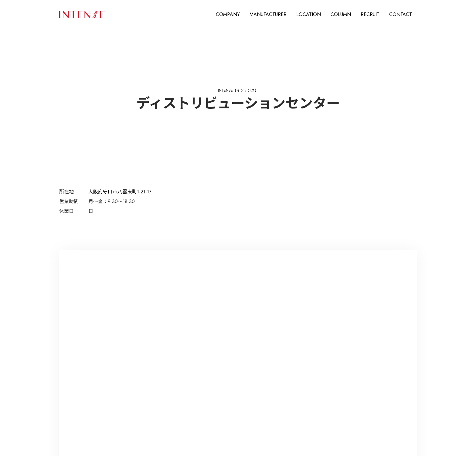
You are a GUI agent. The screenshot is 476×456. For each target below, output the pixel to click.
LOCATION (309, 14)
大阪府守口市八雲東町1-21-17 (120, 192)
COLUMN (341, 14)
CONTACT (401, 14)
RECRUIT (370, 14)
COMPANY (228, 14)
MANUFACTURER (268, 14)
